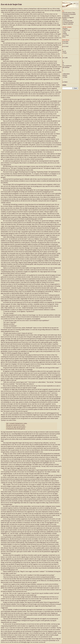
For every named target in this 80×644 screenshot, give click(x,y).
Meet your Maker (63, 82)
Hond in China (62, 32)
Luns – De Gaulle (63, 58)
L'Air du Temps (63, 53)
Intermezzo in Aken (64, 35)
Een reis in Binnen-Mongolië (66, 22)
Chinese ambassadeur (64, 74)
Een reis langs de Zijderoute (66, 24)
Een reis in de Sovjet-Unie (65, 21)
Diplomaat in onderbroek (65, 66)
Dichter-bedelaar (63, 75)
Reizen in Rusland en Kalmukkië (67, 14)
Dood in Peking (63, 34)
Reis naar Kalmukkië (64, 16)
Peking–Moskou (63, 19)
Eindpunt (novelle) (63, 42)
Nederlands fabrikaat (64, 67)
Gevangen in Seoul (63, 46)
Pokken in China (63, 77)
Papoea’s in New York (64, 30)
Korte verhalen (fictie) (63, 40)
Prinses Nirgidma (63, 29)
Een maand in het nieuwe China (67, 13)
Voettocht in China (63, 43)
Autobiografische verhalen (64, 27)
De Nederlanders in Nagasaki (66, 17)
